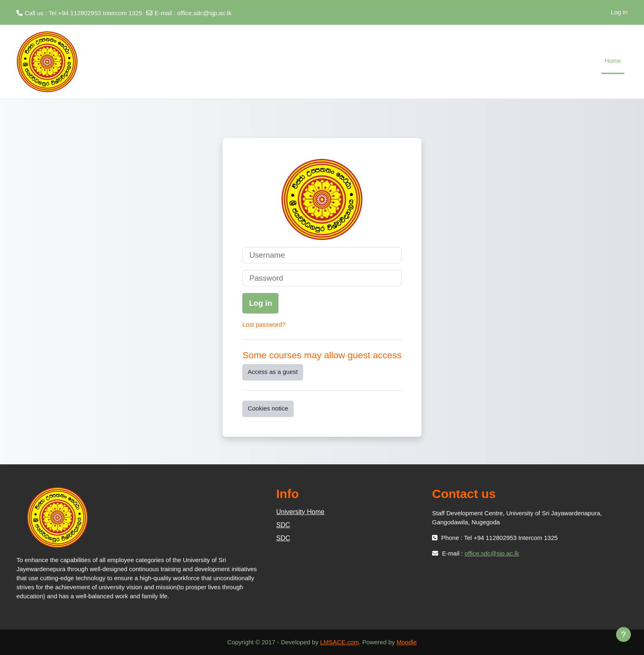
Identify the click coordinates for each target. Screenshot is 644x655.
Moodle (406, 642)
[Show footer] (623, 634)
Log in (619, 12)
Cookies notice (268, 408)
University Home (300, 512)
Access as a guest (273, 372)
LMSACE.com (340, 642)
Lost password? (264, 324)
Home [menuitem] (613, 61)
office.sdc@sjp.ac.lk (204, 13)
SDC (283, 525)
